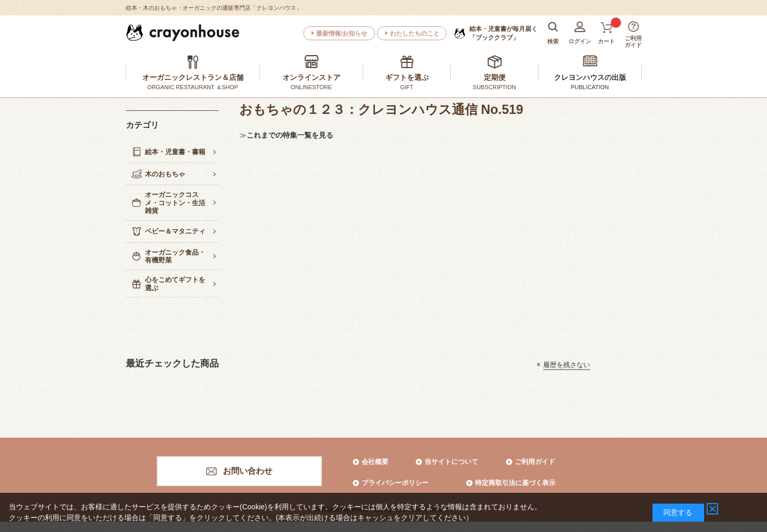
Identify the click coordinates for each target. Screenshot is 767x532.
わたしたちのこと (415, 34)
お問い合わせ (248, 471)
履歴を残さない (567, 364)
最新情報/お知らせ (342, 34)
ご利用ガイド (535, 462)
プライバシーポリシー (395, 483)
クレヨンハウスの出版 (590, 77)
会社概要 (375, 462)
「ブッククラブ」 (503, 33)
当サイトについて (451, 462)
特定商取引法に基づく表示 (515, 483)
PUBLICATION (590, 87)
